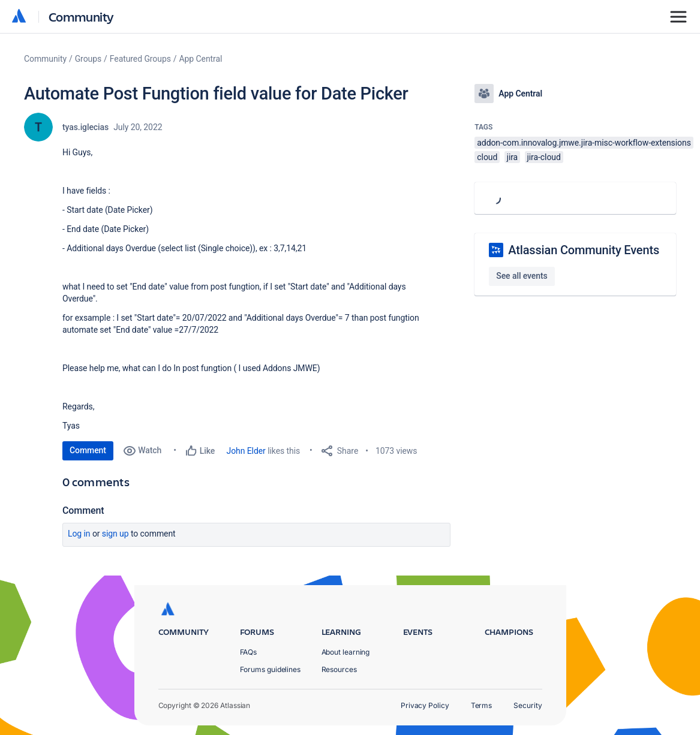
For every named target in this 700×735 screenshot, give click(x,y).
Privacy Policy (425, 705)
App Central (201, 59)
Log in (79, 534)
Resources (339, 669)
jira (513, 157)
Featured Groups (140, 59)
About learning (346, 652)
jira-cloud (544, 157)
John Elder (246, 451)
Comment (88, 450)
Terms (482, 705)
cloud (487, 157)
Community (81, 16)
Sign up (115, 534)
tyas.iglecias (85, 127)
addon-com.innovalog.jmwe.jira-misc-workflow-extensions (584, 143)
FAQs (249, 652)
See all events (522, 276)
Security (528, 705)
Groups (88, 59)
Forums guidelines (271, 669)
